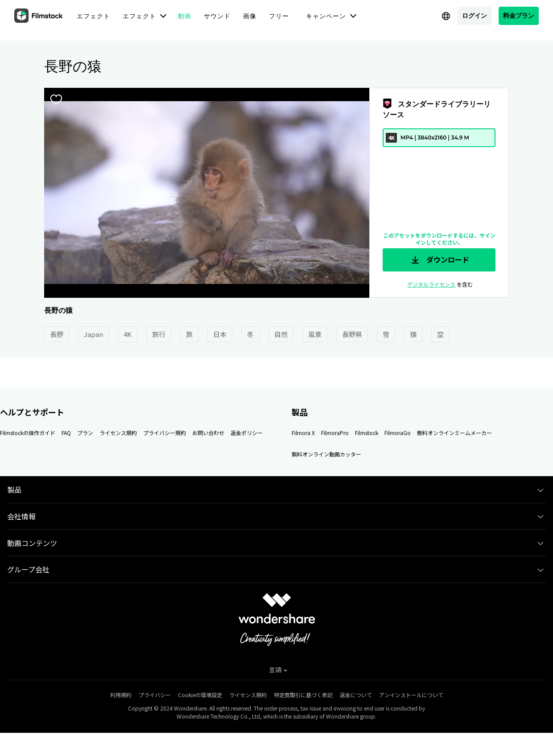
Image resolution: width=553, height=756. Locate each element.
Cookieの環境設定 (200, 695)
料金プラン (519, 15)
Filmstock (367, 433)
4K (128, 334)
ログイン (475, 15)
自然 (281, 334)
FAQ (66, 433)
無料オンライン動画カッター (326, 454)
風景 (315, 334)
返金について (356, 695)
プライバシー (155, 695)
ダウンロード (439, 260)
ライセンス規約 (118, 433)
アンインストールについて (411, 695)
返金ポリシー (247, 433)
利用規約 (121, 695)
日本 (220, 334)
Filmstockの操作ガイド (28, 433)
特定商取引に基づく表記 (303, 695)
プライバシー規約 (165, 433)
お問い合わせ (208, 433)
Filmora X (303, 433)
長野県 (352, 334)
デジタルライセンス (431, 284)
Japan (93, 334)
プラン (85, 433)
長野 (57, 334)
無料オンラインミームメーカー (454, 433)
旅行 (159, 334)
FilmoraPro (335, 433)
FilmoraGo (398, 433)
